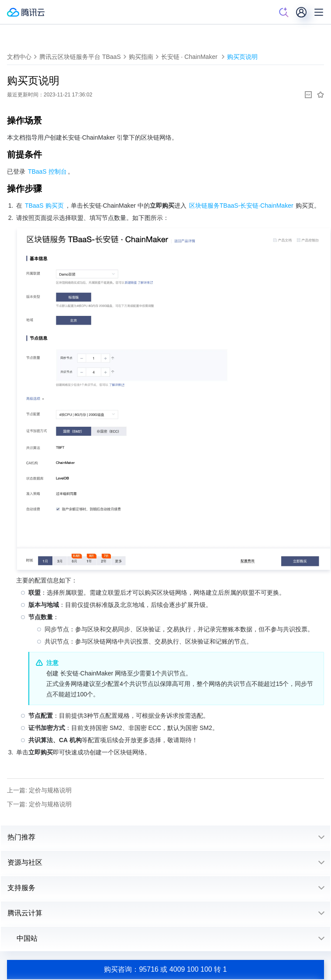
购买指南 (141, 57)
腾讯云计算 (25, 913)
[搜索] (284, 12)
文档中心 (19, 57)
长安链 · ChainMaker (190, 57)
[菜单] (319, 12)
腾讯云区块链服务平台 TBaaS (80, 57)
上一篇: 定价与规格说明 (39, 790)
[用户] (301, 12)
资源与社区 (25, 862)
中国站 (22, 938)
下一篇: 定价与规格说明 (39, 804)
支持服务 (21, 888)
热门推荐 (21, 837)
